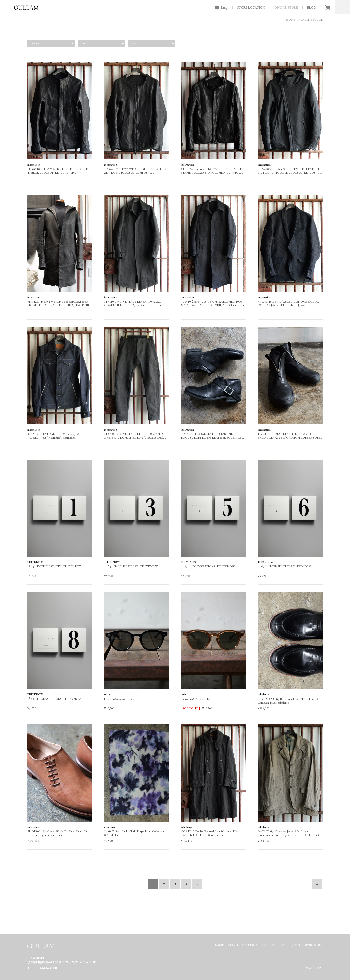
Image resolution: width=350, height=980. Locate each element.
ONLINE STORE (286, 7)
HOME (291, 20)
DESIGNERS (313, 945)
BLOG (311, 7)
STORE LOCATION (251, 7)
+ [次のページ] (317, 884)
